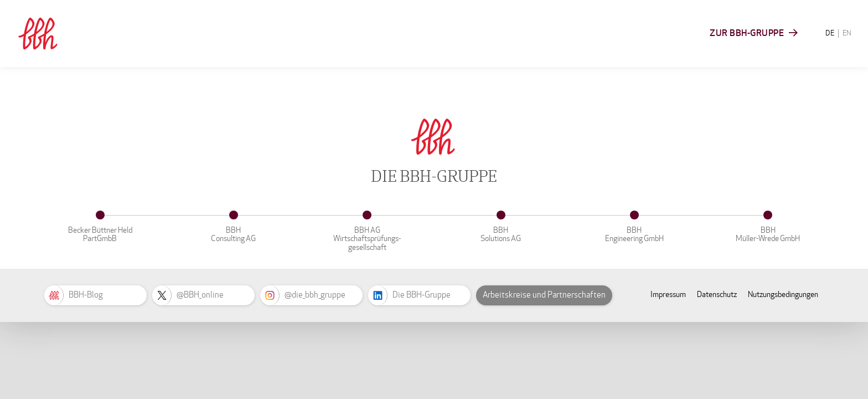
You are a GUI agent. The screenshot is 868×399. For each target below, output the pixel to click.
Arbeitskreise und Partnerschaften (544, 295)
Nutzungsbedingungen (783, 295)
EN (847, 33)
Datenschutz (717, 295)
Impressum (668, 295)
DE (830, 33)
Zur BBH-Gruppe (747, 33)
